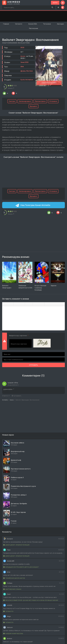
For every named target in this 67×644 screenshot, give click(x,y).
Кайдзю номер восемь (13, 634)
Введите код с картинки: (18, 336)
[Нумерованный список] (31, 304)
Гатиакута (8, 611)
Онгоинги (19, 24)
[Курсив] (8, 304)
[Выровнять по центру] (19, 304)
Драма (23, 71)
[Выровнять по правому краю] (23, 304)
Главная (6, 24)
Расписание (33, 28)
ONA (22, 67)
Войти (55, 3)
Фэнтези (30, 71)
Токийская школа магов (14, 578)
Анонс (23, 56)
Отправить (34, 365)
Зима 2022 (25, 62)
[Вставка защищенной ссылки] (42, 304)
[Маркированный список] (27, 304)
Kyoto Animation (27, 80)
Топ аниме (47, 24)
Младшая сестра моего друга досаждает (21, 567)
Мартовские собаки (12, 589)
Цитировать (17, 396)
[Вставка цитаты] (47, 304)
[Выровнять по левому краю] (16, 304)
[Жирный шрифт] (4, 304)
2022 (22, 47)
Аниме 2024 (33, 24)
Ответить (6, 396)
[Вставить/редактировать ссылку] (38, 304)
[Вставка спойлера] (50, 304)
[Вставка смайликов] (35, 304)
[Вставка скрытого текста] (54, 304)
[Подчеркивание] (11, 304)
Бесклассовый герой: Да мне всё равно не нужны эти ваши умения (31, 600)
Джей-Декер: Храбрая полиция (16, 545)
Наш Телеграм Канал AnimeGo (35, 205)
